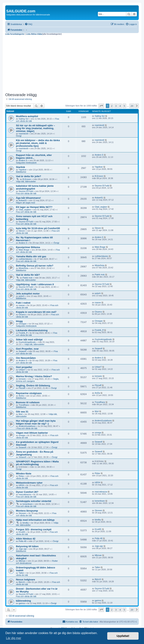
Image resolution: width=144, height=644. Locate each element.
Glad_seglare (25, 210)
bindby (26, 523)
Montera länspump (27, 511)
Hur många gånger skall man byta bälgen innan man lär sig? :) (36, 422)
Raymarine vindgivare (29, 393)
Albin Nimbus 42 (26, 539)
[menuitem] (28, 24)
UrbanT (22, 370)
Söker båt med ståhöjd (29, 340)
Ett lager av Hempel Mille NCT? (34, 207)
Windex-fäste (24, 474)
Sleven (22, 231)
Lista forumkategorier (15, 34)
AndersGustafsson (27, 426)
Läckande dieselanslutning (32, 330)
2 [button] (112, 106)
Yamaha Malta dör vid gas (31, 256)
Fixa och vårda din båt (26, 193)
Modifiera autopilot (27, 116)
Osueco (22, 314)
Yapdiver (23, 170)
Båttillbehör (21, 172)
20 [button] (132, 106)
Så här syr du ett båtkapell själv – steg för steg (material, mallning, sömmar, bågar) (35, 128)
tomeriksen (28, 504)
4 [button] (120, 106)
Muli (21, 414)
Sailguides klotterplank (26, 163)
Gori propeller (24, 367)
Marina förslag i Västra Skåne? (34, 376)
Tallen (21, 573)
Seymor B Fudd (26, 191)
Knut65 (22, 532)
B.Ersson (27, 179)
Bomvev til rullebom (28, 402)
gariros (22, 603)
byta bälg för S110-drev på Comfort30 (38, 228)
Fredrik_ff (23, 333)
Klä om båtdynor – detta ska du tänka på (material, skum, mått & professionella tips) (38, 143)
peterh (22, 296)
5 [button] (124, 106)
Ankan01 (23, 200)
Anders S (23, 160)
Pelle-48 (22, 541)
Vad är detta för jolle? (28, 176)
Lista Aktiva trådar (34, 34)
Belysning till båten (27, 546)
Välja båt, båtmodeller (26, 181)
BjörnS (22, 582)
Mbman (22, 561)
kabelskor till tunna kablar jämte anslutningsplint (35, 187)
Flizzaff (22, 388)
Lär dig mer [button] (14, 638)
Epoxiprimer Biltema (28, 247)
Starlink (20, 167)
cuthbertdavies (25, 259)
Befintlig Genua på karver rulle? (35, 266)
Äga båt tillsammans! (28, 198)
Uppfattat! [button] (123, 636)
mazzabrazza (25, 494)
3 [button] (116, 106)
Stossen (22, 513)
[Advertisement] (72, 63)
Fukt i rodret (23, 303)
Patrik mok (28, 278)
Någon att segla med (25, 203)
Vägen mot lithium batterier (32, 433)
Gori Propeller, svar (27, 349)
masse (22, 305)
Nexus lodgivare (25, 580)
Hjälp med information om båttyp (35, 520)
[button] (101, 106)
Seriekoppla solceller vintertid (34, 501)
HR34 (21, 485)
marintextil (23, 134)
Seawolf (22, 351)
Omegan (23, 324)
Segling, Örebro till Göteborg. (33, 386)
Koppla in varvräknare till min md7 (36, 312)
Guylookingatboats (27, 342)
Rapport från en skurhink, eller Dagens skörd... (34, 156)
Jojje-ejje (23, 549)
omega (22, 435)
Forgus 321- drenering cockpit (34, 529)
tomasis (22, 379)
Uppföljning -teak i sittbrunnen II (35, 284)
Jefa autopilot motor (28, 294)
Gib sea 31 (22, 412)
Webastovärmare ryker (29, 483)
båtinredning (23, 601)
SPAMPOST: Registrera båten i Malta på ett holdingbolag (37, 463)
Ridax (21, 476)
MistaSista (24, 268)
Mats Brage (24, 250)
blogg (19, 321)
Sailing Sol (24, 119)
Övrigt (19, 136)
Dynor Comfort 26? (27, 492)
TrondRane (24, 405)
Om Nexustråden (26, 358)
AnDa (21, 396)
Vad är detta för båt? (28, 275)
